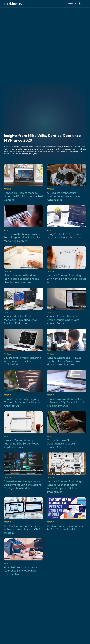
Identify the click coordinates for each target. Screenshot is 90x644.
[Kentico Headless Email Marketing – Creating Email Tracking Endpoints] (23, 306)
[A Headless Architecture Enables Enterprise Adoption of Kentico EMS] (67, 183)
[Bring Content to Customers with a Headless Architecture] (67, 222)
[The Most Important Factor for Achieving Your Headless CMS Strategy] (23, 516)
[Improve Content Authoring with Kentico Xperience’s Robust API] (67, 265)
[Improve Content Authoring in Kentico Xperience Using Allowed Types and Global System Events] (67, 473)
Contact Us (71, 4)
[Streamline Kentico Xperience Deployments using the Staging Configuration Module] (23, 471)
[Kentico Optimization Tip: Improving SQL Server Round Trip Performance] (23, 430)
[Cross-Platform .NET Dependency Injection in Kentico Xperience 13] (67, 430)
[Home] (12, 4)
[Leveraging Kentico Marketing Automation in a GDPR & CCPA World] (23, 348)
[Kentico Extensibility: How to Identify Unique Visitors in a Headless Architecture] (67, 348)
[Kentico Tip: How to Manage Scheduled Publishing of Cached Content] (23, 183)
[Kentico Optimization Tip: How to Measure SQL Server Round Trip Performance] (67, 389)
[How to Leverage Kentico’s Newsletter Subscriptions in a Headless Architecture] (23, 265)
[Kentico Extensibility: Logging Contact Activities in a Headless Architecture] (23, 389)
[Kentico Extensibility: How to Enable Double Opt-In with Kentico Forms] (67, 306)
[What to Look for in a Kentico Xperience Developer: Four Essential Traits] (23, 557)
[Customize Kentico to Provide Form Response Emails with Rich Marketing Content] (23, 224)
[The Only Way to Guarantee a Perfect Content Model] (67, 514)
